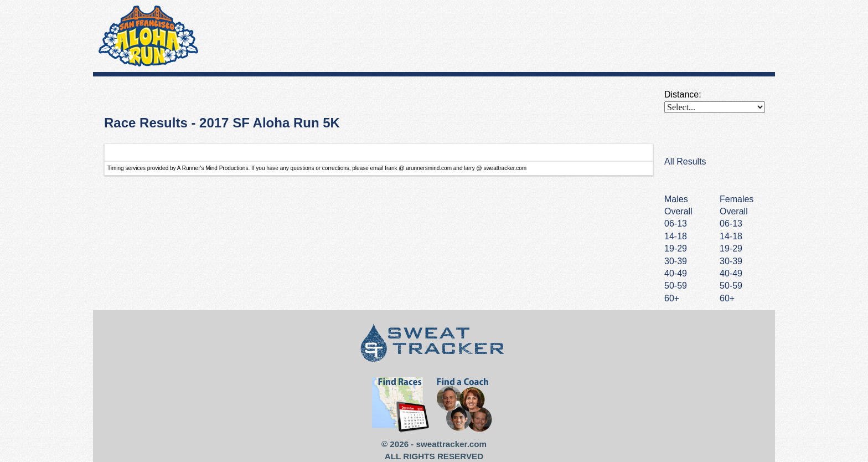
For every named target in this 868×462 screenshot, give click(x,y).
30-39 (731, 261)
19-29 (731, 248)
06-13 (731, 224)
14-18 (731, 236)
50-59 (731, 286)
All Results (685, 161)
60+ (727, 298)
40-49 (731, 273)
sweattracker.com (451, 444)
